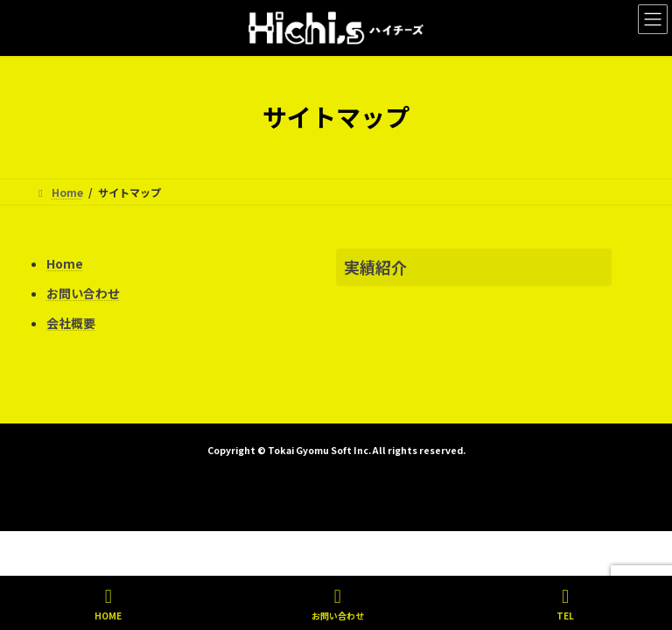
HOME (108, 604)
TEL (565, 604)
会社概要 (71, 323)
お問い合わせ (83, 293)
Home (65, 263)
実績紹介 (375, 267)
